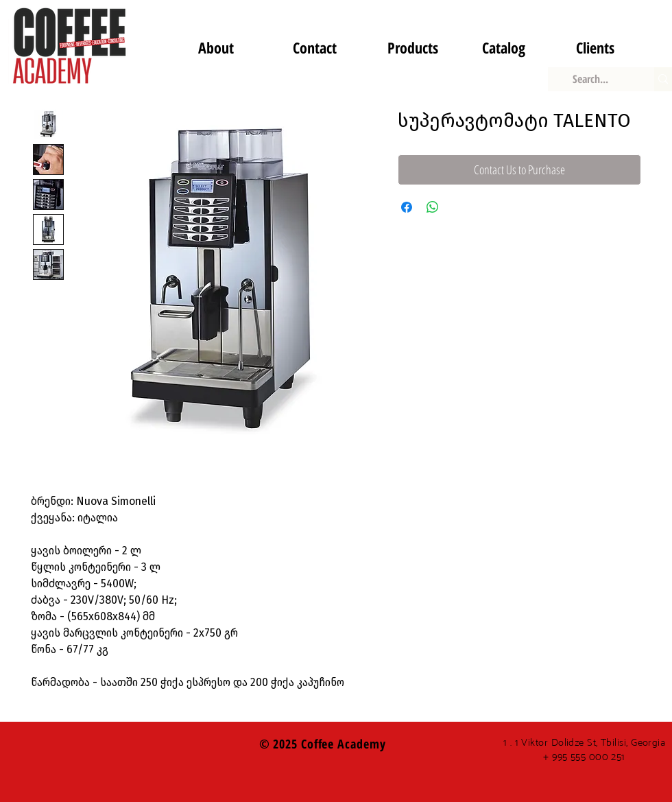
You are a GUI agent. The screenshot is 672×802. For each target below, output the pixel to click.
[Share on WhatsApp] (433, 207)
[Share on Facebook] (407, 207)
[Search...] (591, 79)
